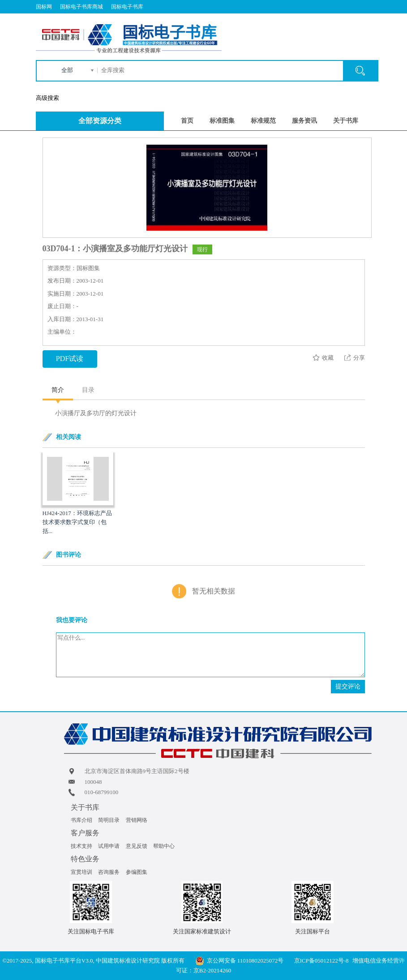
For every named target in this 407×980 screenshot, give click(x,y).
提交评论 (348, 686)
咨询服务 (109, 872)
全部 (67, 70)
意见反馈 (137, 846)
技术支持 (81, 846)
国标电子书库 (127, 7)
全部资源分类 (100, 121)
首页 (187, 121)
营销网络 (137, 820)
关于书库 (346, 121)
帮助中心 (164, 846)
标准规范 (263, 121)
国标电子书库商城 (81, 7)
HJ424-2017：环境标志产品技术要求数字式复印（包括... (77, 522)
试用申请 (109, 846)
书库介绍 (81, 820)
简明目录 (109, 820)
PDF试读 (70, 359)
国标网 (44, 7)
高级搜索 (47, 98)
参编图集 (137, 872)
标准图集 (222, 121)
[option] (78, 494)
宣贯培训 (81, 872)
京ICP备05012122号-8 (321, 961)
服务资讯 (304, 121)
